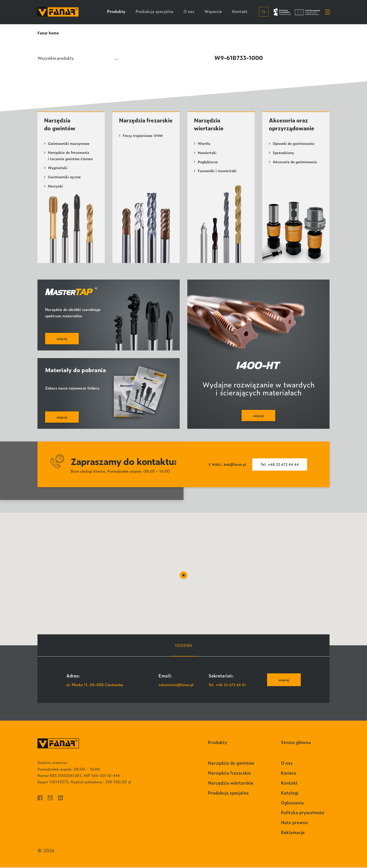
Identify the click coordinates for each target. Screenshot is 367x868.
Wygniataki (58, 168)
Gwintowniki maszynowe (69, 144)
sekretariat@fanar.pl (176, 685)
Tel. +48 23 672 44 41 (227, 685)
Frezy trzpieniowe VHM (143, 144)
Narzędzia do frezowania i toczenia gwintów (70, 156)
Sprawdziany (284, 153)
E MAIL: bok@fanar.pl (227, 465)
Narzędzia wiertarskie (209, 124)
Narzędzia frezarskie (133, 124)
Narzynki (56, 187)
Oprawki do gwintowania (294, 144)
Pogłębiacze (208, 162)
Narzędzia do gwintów (60, 124)
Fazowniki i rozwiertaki (217, 171)
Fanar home (48, 33)
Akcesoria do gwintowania (295, 162)
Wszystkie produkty (57, 58)
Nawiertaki (207, 153)
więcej (284, 681)
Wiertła (204, 144)
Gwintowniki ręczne (64, 178)
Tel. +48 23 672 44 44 (280, 465)
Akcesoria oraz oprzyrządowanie (293, 124)
